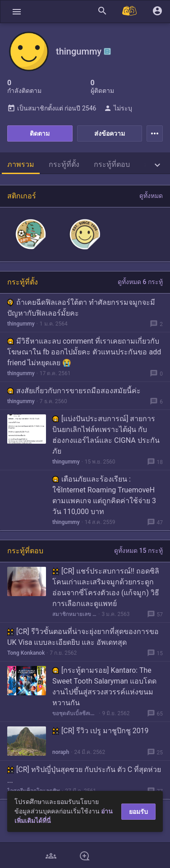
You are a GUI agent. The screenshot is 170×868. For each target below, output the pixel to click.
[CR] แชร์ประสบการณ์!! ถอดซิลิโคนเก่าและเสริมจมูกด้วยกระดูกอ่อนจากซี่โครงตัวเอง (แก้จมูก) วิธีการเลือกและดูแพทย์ (106, 587)
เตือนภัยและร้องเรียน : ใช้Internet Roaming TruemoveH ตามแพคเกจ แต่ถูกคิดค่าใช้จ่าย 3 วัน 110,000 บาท (104, 495)
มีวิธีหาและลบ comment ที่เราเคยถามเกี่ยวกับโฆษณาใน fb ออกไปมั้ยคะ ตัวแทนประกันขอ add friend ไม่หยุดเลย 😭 (84, 352)
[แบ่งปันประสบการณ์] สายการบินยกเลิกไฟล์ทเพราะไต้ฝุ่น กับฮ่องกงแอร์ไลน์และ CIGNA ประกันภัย (106, 435)
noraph (61, 752)
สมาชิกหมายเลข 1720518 (74, 614)
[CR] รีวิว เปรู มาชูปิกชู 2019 (101, 731)
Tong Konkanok (26, 653)
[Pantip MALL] (130, 11)
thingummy (21, 324)
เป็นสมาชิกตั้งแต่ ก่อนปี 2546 (52, 108)
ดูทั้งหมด (151, 196)
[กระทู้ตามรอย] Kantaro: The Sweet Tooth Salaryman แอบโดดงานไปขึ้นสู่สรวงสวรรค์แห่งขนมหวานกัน (104, 687)
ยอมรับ (138, 812)
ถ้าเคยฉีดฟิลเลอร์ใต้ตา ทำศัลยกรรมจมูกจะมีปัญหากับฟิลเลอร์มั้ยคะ (81, 308)
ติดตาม (40, 133)
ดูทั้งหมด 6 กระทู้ (140, 282)
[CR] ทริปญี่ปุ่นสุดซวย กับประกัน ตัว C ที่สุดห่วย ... (84, 775)
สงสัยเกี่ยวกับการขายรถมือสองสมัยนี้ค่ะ (74, 391)
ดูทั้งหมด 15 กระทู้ (138, 551)
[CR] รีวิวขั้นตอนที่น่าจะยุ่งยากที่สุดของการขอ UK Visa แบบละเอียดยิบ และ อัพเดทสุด (83, 637)
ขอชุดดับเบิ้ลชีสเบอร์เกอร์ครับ (75, 713)
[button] (17, 11)
